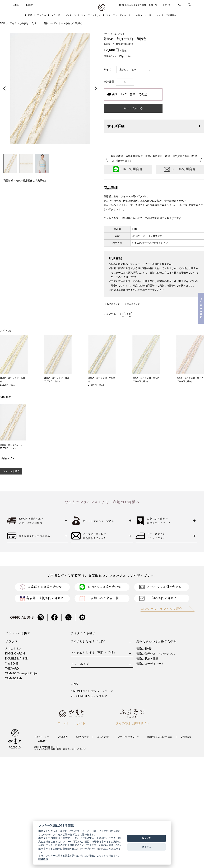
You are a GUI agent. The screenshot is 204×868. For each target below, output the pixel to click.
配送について (113, 304)
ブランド (55, 15)
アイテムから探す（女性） (24, 23)
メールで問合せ (180, 169)
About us (42, 741)
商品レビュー (9, 458)
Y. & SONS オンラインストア (89, 696)
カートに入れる (133, 108)
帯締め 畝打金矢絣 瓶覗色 (146, 378)
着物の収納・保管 (147, 659)
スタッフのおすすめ (91, 15)
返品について (133, 304)
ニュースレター (41, 737)
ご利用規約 (186, 737)
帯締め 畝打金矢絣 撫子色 (190, 378)
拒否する (147, 847)
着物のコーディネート (150, 664)
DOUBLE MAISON (17, 659)
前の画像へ (5, 88)
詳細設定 (43, 859)
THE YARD (12, 669)
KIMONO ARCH (15, 654)
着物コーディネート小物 (57, 23)
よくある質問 (103, 737)
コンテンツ (70, 15)
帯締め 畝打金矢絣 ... (11, 445)
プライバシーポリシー (128, 737)
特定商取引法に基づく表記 (160, 737)
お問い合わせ (82, 737)
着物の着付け (145, 649)
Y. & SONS (12, 664)
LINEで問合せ (128, 169)
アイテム (42, 15)
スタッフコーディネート (118, 15)
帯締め (79, 23)
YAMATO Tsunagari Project (22, 673)
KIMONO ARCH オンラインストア (92, 691)
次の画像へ (95, 88)
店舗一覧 (153, 5)
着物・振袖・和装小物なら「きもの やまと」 (102, 7)
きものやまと (13, 649)
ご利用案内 (171, 15)
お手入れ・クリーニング (148, 15)
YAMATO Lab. (14, 678)
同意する (147, 838)
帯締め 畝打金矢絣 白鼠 (57, 378)
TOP (3, 23)
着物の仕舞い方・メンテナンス (156, 654)
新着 (30, 15)
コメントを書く (11, 471)
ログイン (167, 5)
